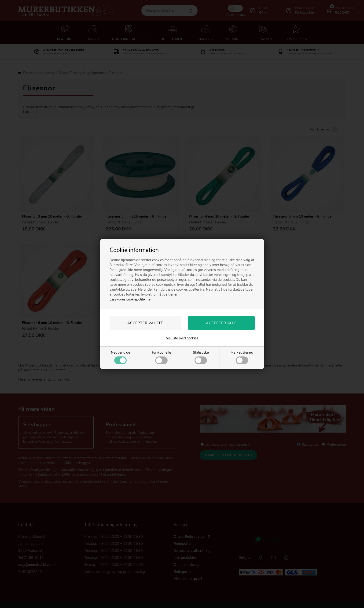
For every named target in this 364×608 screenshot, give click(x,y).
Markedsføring (242, 357)
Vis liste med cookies (182, 338)
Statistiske (201, 357)
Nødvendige (121, 357)
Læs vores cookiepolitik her (131, 299)
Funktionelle (162, 357)
